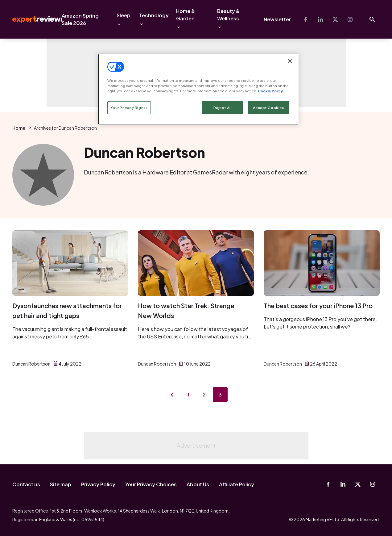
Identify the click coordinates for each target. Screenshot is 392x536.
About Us (198, 484)
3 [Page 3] (220, 394)
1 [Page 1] (188, 394)
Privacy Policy (98, 484)
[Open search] (372, 19)
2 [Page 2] (204, 394)
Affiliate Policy (237, 484)
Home (19, 128)
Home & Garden (186, 15)
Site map (61, 484)
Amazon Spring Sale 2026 (80, 19)
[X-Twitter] (335, 19)
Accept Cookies (268, 108)
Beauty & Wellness (228, 15)
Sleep (124, 15)
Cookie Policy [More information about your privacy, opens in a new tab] (270, 91)
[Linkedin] (320, 19)
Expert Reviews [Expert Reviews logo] (33, 19)
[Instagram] (350, 19)
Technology (154, 15)
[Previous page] (172, 395)
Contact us (26, 484)
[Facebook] (306, 19)
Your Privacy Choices (151, 484)
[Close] (290, 61)
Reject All (223, 108)
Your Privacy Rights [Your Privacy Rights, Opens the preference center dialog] (129, 108)
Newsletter (277, 19)
